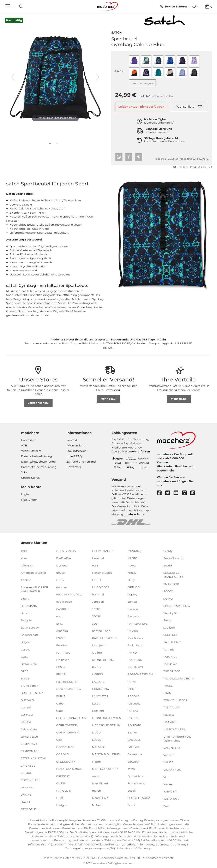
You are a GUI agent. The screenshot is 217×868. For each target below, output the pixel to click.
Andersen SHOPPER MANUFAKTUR (34, 589)
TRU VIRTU (170, 722)
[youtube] (178, 493)
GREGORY (63, 776)
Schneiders (135, 776)
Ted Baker (170, 664)
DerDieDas (64, 558)
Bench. (25, 613)
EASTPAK (62, 609)
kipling (97, 653)
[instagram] (186, 493)
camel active (29, 736)
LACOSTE (98, 682)
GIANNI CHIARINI (68, 732)
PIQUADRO (135, 667)
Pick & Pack (135, 638)
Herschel (98, 558)
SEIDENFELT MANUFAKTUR (173, 575)
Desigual (62, 565)
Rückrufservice (76, 451)
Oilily (131, 580)
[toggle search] (20, 7)
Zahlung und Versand (81, 462)
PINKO (132, 653)
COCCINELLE (30, 780)
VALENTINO (172, 748)
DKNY (60, 580)
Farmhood (63, 653)
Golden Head (65, 747)
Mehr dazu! (108, 399)
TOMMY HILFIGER (175, 700)
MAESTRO (99, 747)
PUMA (132, 682)
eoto (59, 616)
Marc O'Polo (100, 798)
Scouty (168, 551)
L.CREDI (98, 674)
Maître (96, 761)
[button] (189, 107)
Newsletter (74, 467)
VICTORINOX (172, 769)
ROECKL (133, 718)
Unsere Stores (30, 478)
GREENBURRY (66, 761)
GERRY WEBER (67, 725)
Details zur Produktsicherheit (193, 167)
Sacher (132, 732)
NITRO (132, 573)
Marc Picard (100, 783)
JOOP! (96, 616)
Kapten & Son (101, 631)
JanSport (98, 602)
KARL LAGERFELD (104, 638)
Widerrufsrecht (31, 451)
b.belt (25, 599)
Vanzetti (169, 755)
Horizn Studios (102, 573)
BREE (25, 671)
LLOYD (97, 740)
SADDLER (134, 740)
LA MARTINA (100, 689)
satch (116, 32)
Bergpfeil (27, 620)
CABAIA (26, 722)
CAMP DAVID (30, 744)
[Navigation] (8, 7)
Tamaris (169, 649)
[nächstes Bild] (98, 77)
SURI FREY (170, 635)
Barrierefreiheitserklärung (39, 467)
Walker (168, 784)
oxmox (132, 602)
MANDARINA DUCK (105, 769)
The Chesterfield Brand (179, 678)
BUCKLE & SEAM (32, 693)
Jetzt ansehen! (38, 403)
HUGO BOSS (101, 587)
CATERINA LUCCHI (33, 758)
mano (96, 776)
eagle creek (64, 602)
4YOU (25, 551)
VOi (166, 777)
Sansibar (134, 761)
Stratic (168, 620)
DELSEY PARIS (66, 551)
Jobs (24, 472)
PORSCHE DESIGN (140, 674)
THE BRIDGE (172, 671)
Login (25, 494)
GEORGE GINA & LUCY (71, 718)
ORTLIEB (134, 587)
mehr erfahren (140, 451)
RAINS (132, 689)
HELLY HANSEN (103, 551)
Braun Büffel (29, 664)
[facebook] (161, 493)
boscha (26, 649)
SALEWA (134, 747)
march (97, 791)
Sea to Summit (173, 558)
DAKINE (26, 795)
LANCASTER (100, 696)
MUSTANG (135, 551)
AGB (24, 445)
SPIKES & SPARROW (177, 606)
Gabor (60, 703)
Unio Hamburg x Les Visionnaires (177, 738)
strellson (169, 628)
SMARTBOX (171, 584)
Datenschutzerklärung (37, 456)
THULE (168, 686)
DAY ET (25, 802)
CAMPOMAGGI (31, 751)
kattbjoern (99, 645)
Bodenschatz (30, 635)
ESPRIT (61, 638)
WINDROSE (171, 799)
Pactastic (134, 616)
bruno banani (30, 686)
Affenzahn (28, 565)
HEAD (60, 798)
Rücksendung (76, 445)
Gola (59, 740)
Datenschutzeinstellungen (39, 462)
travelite (169, 715)
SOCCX (168, 591)
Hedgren (62, 805)
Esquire (61, 645)
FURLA (61, 696)
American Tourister (33, 573)
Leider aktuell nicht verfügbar (141, 107)
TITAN (167, 693)
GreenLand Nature (69, 769)
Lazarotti (98, 711)
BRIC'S (25, 678)
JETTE (96, 609)
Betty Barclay (30, 628)
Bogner (26, 642)
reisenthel (134, 703)
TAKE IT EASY (172, 642)
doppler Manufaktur (70, 594)
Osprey (132, 594)
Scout (131, 805)
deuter (61, 573)
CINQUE (26, 773)
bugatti (26, 707)
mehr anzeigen (142, 83)
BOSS (25, 656)
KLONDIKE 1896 (103, 660)
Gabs (60, 711)
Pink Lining (135, 645)
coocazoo (27, 787)
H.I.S (95, 565)
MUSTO (133, 558)
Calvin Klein (29, 729)
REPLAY (133, 711)
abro (24, 558)
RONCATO (135, 725)
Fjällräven (63, 660)
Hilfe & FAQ (74, 456)
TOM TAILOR (172, 707)
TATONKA (170, 656)
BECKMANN (29, 606)
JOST (95, 624)
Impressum (29, 440)
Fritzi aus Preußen (69, 689)
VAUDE (168, 762)
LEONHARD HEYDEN (107, 718)
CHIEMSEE (28, 766)
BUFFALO (27, 700)
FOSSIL (61, 667)
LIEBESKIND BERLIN (106, 725)
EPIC (59, 624)
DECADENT (29, 809)
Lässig (96, 703)
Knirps (96, 667)
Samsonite (135, 754)
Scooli (132, 791)
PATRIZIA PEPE (138, 624)
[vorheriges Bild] (13, 77)
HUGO (96, 580)
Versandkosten (165, 96)
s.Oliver (168, 599)
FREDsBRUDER (67, 682)
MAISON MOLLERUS (106, 754)
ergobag (62, 631)
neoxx (132, 565)
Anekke (26, 580)
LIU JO (97, 732)
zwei (167, 806)
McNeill (97, 805)
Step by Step (172, 613)
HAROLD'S (64, 791)
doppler (62, 587)
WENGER (170, 791)
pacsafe (133, 609)
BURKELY (27, 715)
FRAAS (61, 674)
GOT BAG (62, 754)
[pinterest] (195, 493)
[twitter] (170, 493)
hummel (98, 594)
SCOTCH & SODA (139, 798)
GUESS (61, 783)
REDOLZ (133, 696)
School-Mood (137, 783)
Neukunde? (29, 500)
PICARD (133, 631)
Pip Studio (135, 660)
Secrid (168, 565)
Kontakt (72, 440)
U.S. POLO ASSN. (175, 729)
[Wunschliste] (195, 7)
